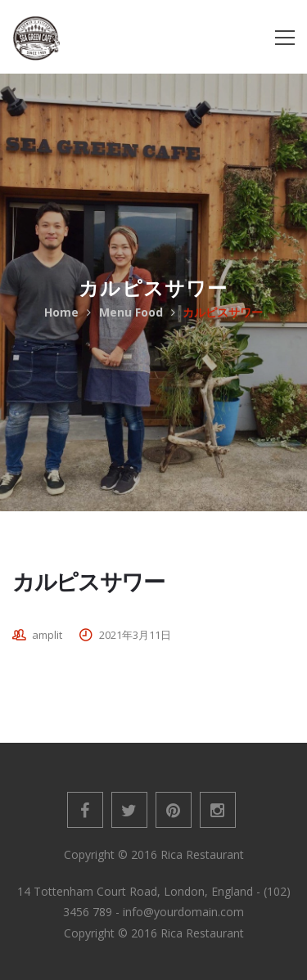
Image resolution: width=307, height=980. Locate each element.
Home (61, 312)
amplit (47, 635)
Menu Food (131, 312)
